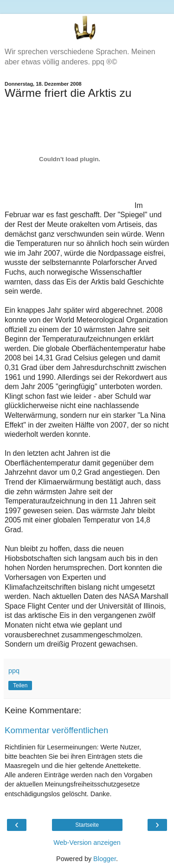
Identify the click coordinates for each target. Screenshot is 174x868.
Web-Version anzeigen (87, 843)
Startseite (87, 825)
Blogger (105, 859)
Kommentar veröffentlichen (56, 730)
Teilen (20, 686)
